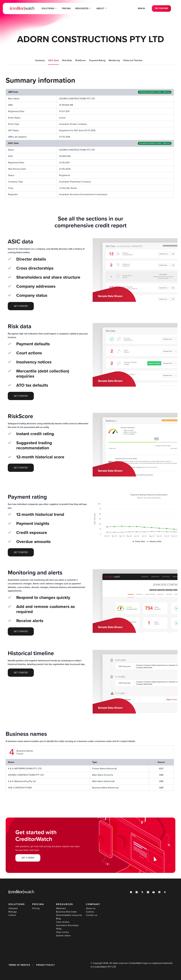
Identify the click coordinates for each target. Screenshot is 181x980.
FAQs (59, 929)
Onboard (13, 908)
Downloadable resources (69, 915)
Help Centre (63, 932)
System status (63, 936)
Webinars (61, 908)
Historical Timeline (133, 60)
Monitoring (114, 60)
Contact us (92, 915)
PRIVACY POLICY (45, 965)
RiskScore (81, 60)
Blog (59, 919)
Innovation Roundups (67, 925)
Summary (40, 60)
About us (91, 908)
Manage (13, 912)
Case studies (63, 922)
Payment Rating (97, 60)
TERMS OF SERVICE (19, 965)
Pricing (67, 8)
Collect (12, 915)
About (101, 8)
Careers (90, 912)
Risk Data (67, 60)
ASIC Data (54, 60)
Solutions (50, 8)
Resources (83, 8)
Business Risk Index (67, 912)
